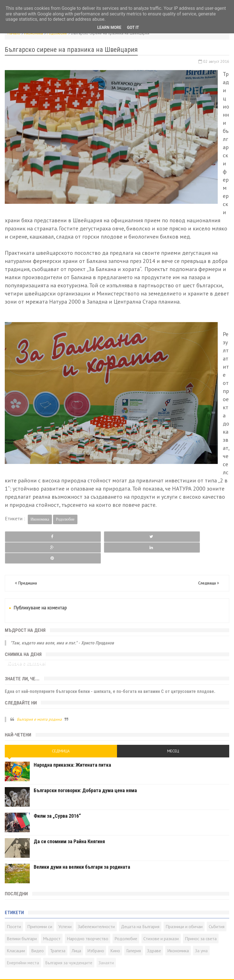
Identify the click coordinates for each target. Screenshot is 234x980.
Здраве (154, 929)
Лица (76, 929)
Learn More (109, 27)
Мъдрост (52, 917)
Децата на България (140, 905)
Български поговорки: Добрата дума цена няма (85, 769)
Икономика (40, 519)
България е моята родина (39, 697)
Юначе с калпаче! (27, 642)
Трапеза (58, 929)
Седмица (61, 729)
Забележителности (96, 905)
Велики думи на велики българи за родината (82, 845)
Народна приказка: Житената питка (72, 743)
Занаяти (106, 941)
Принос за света (201, 917)
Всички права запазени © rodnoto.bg (145, 969)
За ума (201, 929)
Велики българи (22, 917)
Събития (217, 905)
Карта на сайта (86, 969)
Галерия (134, 929)
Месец (173, 729)
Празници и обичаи (184, 905)
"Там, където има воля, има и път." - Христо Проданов (62, 621)
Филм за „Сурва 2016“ (57, 794)
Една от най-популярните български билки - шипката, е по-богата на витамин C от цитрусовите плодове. (110, 670)
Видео (37, 929)
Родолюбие (65, 519)
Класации (16, 929)
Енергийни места (23, 941)
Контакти (54, 969)
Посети (14, 905)
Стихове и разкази (161, 917)
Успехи (65, 905)
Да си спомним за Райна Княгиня (69, 820)
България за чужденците (69, 941)
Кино (115, 929)
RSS (67, 969)
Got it (133, 27)
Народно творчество (88, 917)
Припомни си (40, 905)
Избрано (96, 929)
